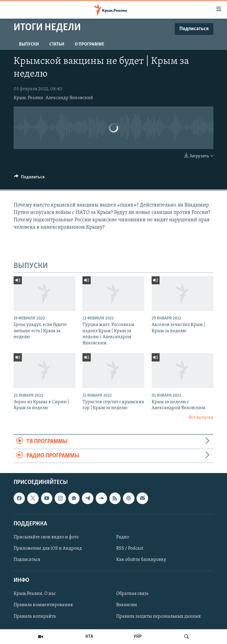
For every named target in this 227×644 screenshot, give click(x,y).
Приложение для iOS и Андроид (48, 548)
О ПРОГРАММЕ (90, 44)
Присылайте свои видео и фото (46, 537)
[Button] (29, 178)
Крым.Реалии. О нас (35, 594)
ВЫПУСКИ (29, 44)
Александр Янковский (69, 98)
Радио (123, 537)
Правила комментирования (43, 605)
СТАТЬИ (57, 44)
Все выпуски (201, 418)
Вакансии (127, 605)
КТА (89, 637)
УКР (138, 637)
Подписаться (27, 560)
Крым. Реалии (28, 98)
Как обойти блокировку (141, 560)
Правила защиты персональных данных (158, 616)
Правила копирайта (35, 616)
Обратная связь (132, 594)
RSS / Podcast (130, 548)
